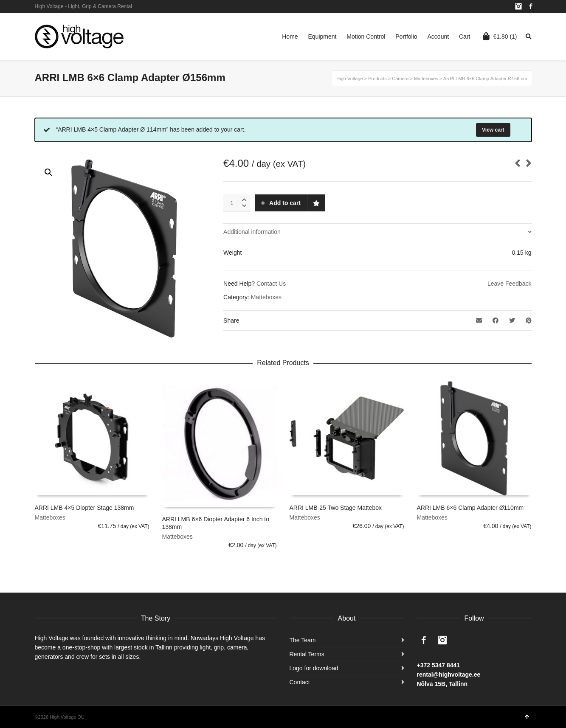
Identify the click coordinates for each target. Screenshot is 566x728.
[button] (48, 172)
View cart (493, 130)
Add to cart (285, 203)
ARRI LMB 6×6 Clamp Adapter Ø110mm (470, 508)
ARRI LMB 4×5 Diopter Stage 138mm (84, 508)
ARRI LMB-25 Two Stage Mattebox (336, 508)
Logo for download (314, 668)
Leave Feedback (510, 284)
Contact (300, 682)
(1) (500, 36)
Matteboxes (266, 297)
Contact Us (271, 284)
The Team (303, 640)
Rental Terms (307, 654)
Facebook (531, 6)
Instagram (518, 6)
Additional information (252, 232)
